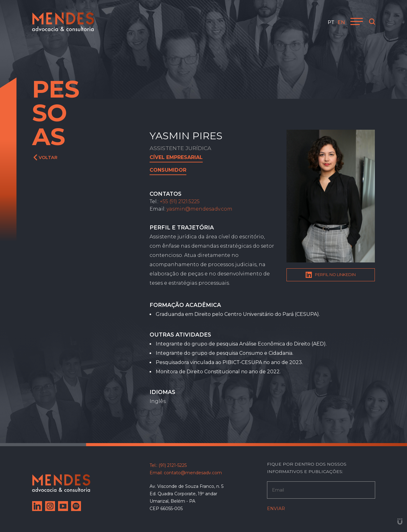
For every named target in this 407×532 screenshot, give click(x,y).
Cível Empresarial (176, 157)
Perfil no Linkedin (331, 275)
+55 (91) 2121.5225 (180, 201)
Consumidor (168, 170)
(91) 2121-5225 (173, 465)
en (341, 22)
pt (331, 22)
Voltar (45, 157)
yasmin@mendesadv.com (199, 209)
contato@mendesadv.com (193, 473)
